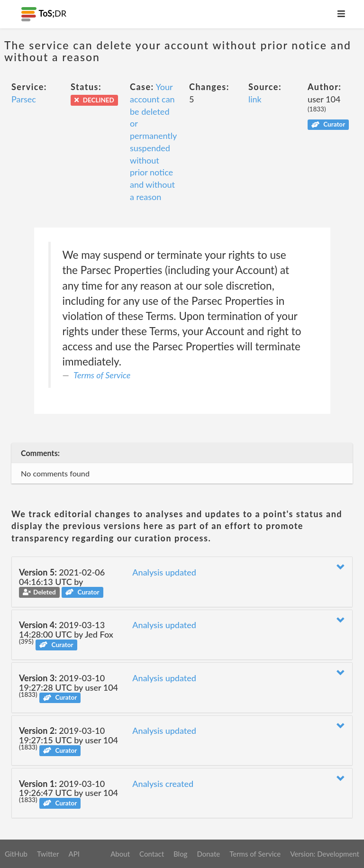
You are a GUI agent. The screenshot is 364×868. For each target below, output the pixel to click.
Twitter (48, 854)
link (255, 99)
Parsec (24, 99)
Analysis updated (164, 572)
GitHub (16, 854)
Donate (208, 854)
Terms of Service (102, 375)
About (120, 854)
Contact (152, 854)
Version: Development (325, 854)
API (74, 854)
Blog (180, 854)
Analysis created (163, 784)
